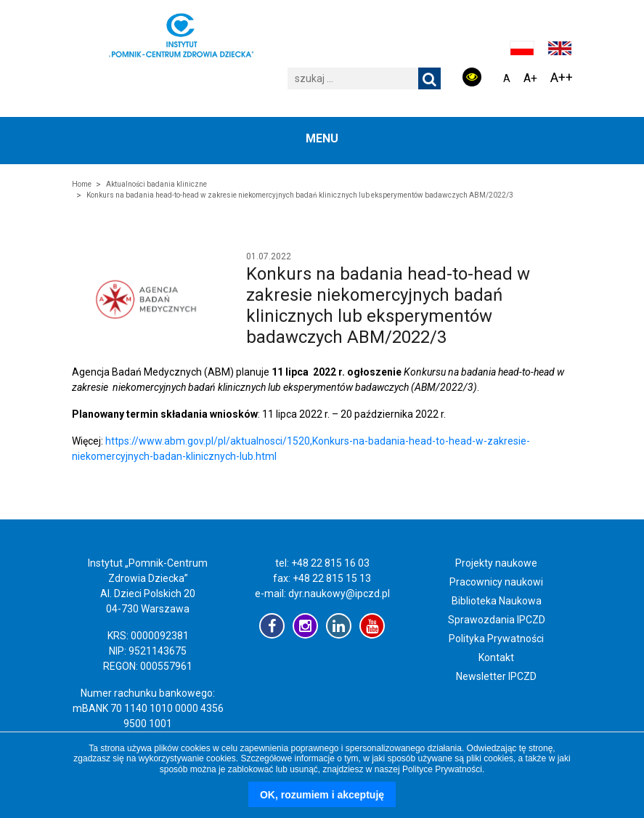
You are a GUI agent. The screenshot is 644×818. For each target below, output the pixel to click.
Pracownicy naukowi (496, 582)
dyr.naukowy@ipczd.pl (339, 594)
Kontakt (496, 657)
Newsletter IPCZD (496, 676)
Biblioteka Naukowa (497, 601)
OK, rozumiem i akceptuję (322, 795)
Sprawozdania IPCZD (497, 620)
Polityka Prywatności (496, 639)
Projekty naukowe (496, 563)
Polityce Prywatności (442, 769)
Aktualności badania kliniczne (156, 184)
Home (82, 184)
